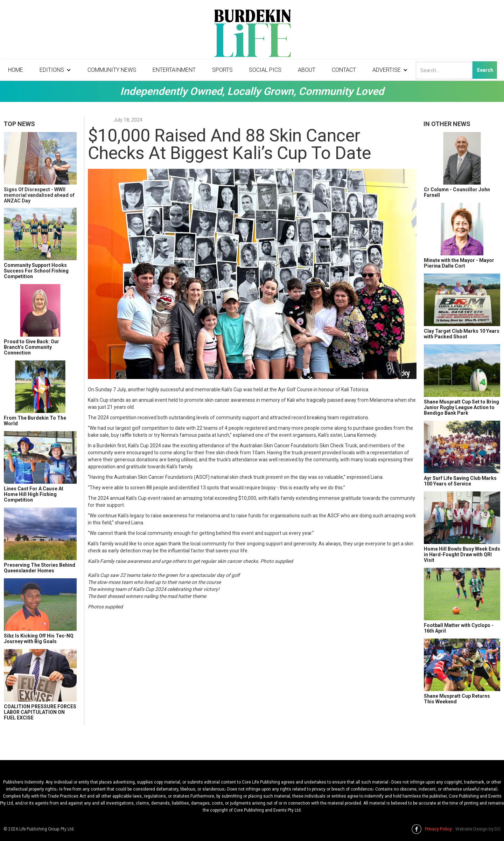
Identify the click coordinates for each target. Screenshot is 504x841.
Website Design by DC (478, 829)
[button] (55, 70)
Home (16, 70)
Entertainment (174, 70)
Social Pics (265, 70)
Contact (344, 70)
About (307, 70)
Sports (222, 70)
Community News (112, 70)
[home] (252, 35)
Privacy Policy (438, 829)
